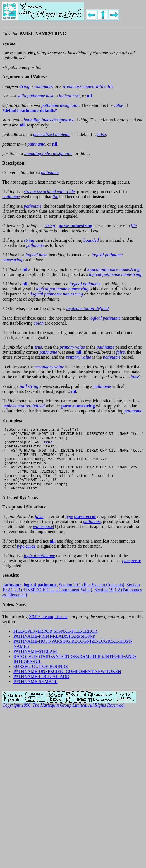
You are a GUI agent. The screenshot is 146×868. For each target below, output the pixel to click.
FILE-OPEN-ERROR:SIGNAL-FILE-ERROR (55, 644)
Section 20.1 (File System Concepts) (92, 597)
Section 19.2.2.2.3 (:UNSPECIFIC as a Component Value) (71, 600)
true (48, 445)
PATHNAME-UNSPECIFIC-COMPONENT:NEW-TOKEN (67, 684)
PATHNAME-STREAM (35, 664)
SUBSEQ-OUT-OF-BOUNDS (41, 679)
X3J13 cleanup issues (48, 629)
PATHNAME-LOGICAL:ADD (41, 689)
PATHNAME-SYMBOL (35, 694)
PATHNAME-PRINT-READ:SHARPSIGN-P (54, 649)
